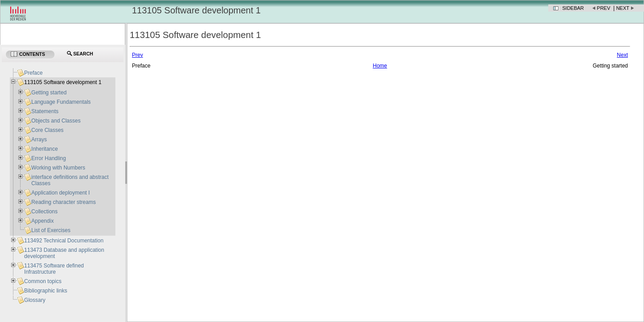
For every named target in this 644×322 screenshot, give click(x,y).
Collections (44, 212)
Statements (45, 111)
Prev (604, 8)
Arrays (39, 140)
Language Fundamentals (61, 102)
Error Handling (49, 158)
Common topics (43, 281)
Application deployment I (61, 193)
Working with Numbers (58, 168)
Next (623, 8)
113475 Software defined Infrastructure (54, 269)
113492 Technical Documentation (64, 241)
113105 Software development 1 (63, 82)
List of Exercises (51, 230)
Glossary (35, 300)
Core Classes (47, 130)
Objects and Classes (56, 121)
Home (380, 66)
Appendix (42, 221)
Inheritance (44, 149)
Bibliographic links (46, 291)
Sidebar (573, 8)
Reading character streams (64, 202)
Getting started (49, 93)
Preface (33, 73)
